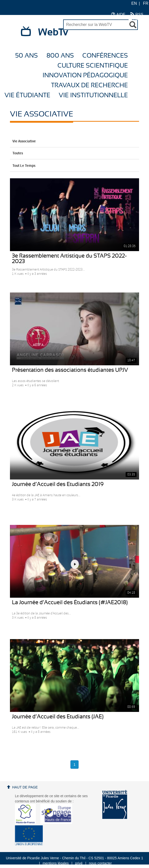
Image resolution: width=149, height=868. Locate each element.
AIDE (118, 14)
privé (79, 863)
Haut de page (25, 787)
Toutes (74, 153)
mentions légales (56, 863)
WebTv (53, 32)
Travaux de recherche (89, 85)
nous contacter (100, 863)
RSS (137, 14)
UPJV (136, 19)
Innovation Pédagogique (85, 75)
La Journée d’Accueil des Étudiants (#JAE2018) (70, 602)
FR (146, 3)
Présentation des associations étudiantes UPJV (70, 370)
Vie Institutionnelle (93, 95)
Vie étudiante (27, 95)
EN (134, 3)
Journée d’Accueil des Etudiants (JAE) (58, 717)
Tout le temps (74, 166)
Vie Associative (74, 141)
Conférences (105, 56)
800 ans (60, 56)
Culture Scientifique (93, 66)
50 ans (26, 56)
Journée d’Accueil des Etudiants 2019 (58, 484)
